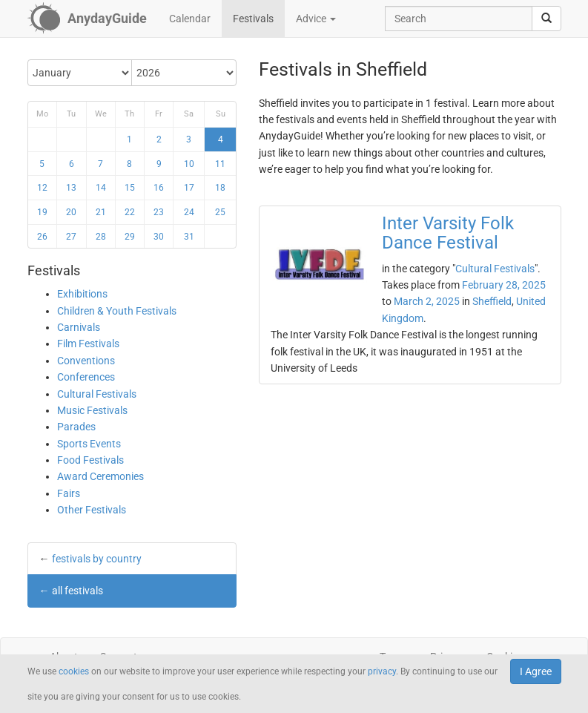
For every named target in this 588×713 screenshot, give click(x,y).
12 (42, 188)
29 (130, 237)
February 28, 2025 (504, 285)
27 (71, 237)
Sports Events (89, 444)
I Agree (536, 671)
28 (101, 237)
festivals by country (97, 559)
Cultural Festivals (97, 394)
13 (71, 188)
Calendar (190, 19)
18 (220, 188)
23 (159, 212)
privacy (382, 671)
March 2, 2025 (427, 301)
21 (101, 212)
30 (159, 237)
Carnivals (79, 327)
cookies (74, 671)
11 (220, 164)
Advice (316, 19)
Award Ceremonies (100, 476)
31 (189, 237)
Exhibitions (82, 294)
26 (42, 237)
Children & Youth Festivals (117, 311)
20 (71, 212)
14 (101, 188)
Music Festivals (92, 410)
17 (189, 188)
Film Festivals (88, 344)
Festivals (253, 19)
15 (130, 188)
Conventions (86, 361)
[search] (546, 19)
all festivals (77, 591)
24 (189, 212)
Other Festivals (92, 510)
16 (159, 188)
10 (189, 164)
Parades (76, 427)
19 (42, 212)
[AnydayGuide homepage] (87, 19)
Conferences (86, 377)
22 (130, 212)
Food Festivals (90, 460)
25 (220, 212)
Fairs (69, 493)
